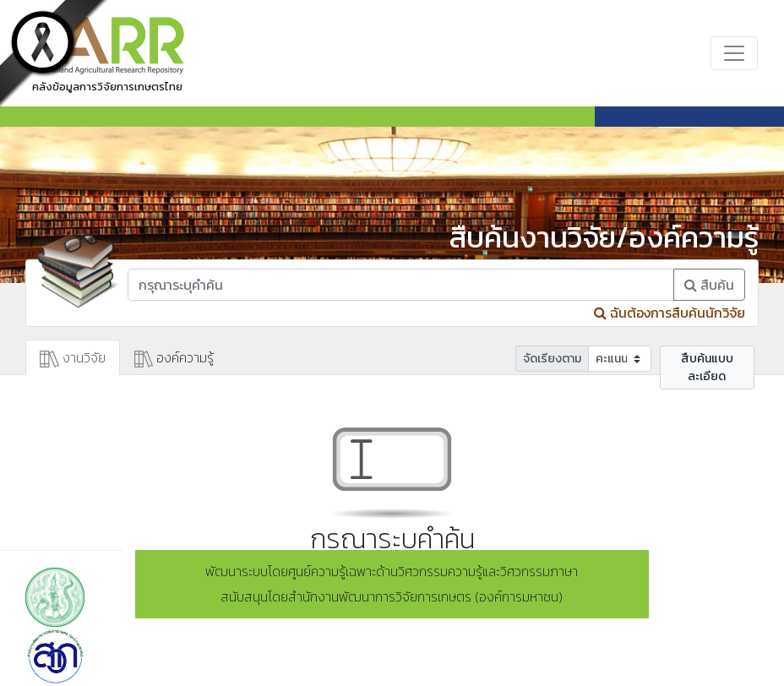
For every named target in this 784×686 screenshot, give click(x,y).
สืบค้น (709, 285)
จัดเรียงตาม (552, 359)
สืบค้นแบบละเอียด (707, 367)
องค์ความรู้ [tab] (174, 357)
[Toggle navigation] (734, 53)
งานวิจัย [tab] (73, 357)
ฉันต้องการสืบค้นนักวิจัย (670, 313)
